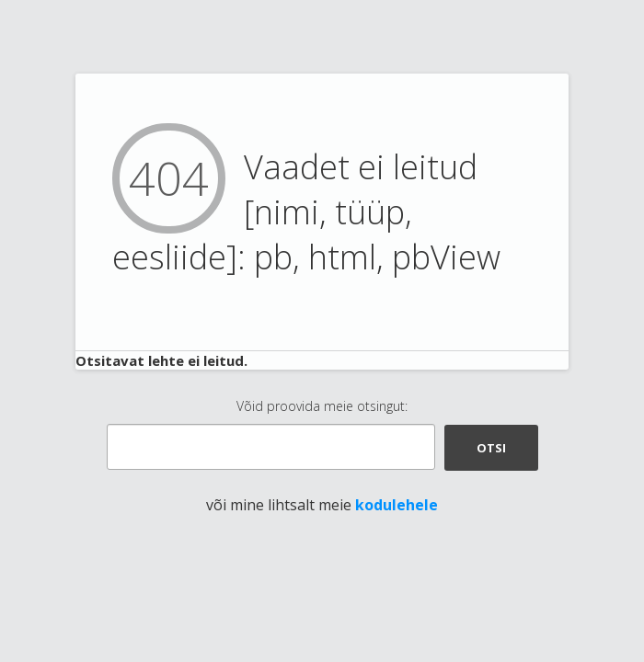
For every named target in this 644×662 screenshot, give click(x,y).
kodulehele (397, 505)
